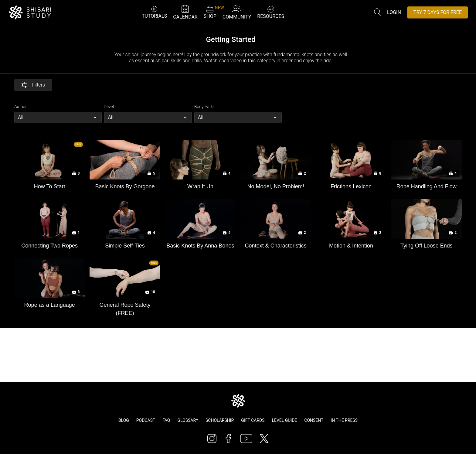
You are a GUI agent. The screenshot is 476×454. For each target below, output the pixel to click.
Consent (314, 420)
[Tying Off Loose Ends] (427, 244)
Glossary (188, 420)
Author (20, 107)
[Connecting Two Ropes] (49, 244)
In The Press (344, 420)
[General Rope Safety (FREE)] (125, 308)
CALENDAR (185, 12)
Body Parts (204, 107)
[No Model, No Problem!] (276, 185)
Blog (124, 420)
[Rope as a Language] (49, 304)
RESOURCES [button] (271, 12)
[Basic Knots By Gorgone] (125, 185)
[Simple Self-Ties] (125, 244)
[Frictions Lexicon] (351, 185)
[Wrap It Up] (200, 185)
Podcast (146, 420)
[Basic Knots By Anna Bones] (200, 244)
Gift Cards (253, 420)
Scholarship (220, 420)
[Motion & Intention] (351, 244)
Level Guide (284, 420)
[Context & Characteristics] (276, 244)
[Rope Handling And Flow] (427, 185)
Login (394, 12)
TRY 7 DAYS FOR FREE (438, 12)
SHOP (210, 12)
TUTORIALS (154, 12)
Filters (33, 85)
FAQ (166, 420)
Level (109, 107)
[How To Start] (49, 185)
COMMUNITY (237, 12)
